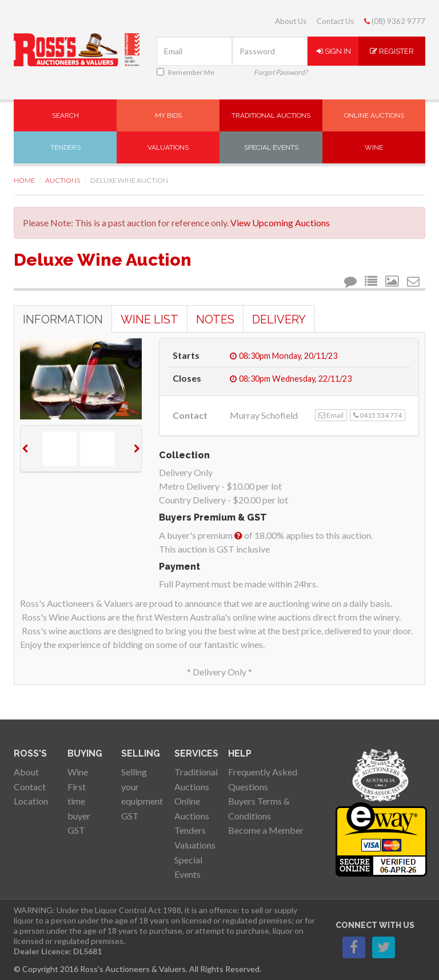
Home (24, 180)
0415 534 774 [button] (378, 415)
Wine (374, 147)
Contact (30, 787)
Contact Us (335, 21)
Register (392, 51)
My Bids (168, 115)
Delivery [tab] (279, 319)
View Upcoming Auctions (280, 223)
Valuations (168, 147)
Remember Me (185, 72)
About (26, 772)
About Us (291, 21)
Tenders (65, 147)
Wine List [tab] (149, 319)
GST (76, 830)
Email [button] (331, 415)
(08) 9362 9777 (395, 21)
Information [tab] (63, 319)
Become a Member (266, 830)
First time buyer (79, 801)
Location (31, 801)
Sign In (334, 51)
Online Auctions (374, 115)
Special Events (271, 147)
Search (65, 115)
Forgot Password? (281, 72)
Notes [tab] (215, 319)
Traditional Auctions (271, 115)
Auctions (63, 180)
